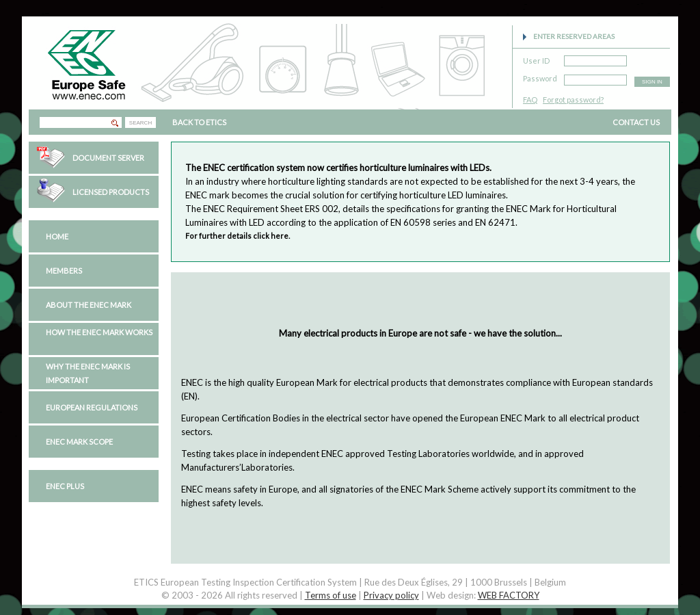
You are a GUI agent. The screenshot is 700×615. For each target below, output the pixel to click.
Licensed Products (111, 192)
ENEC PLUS (65, 486)
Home (57, 236)
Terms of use (331, 595)
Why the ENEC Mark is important (88, 373)
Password (540, 76)
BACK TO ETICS (199, 122)
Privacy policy (391, 595)
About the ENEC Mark (89, 305)
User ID (536, 58)
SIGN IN (652, 82)
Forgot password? (573, 100)
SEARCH (140, 123)
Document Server (108, 158)
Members (64, 271)
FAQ (530, 100)
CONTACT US (636, 122)
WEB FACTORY (509, 595)
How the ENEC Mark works (99, 332)
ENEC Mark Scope (79, 442)
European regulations (92, 407)
